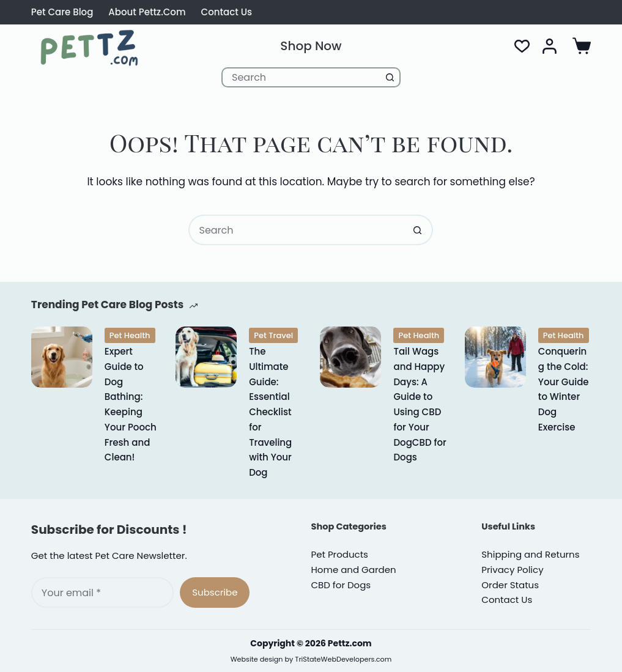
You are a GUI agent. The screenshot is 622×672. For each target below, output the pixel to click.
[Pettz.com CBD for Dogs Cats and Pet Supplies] (90, 48)
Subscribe (215, 592)
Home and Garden (353, 570)
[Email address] (102, 593)
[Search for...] (301, 77)
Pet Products (339, 554)
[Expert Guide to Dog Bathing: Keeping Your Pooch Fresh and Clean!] (62, 357)
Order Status (510, 585)
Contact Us (227, 12)
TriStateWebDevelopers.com (343, 659)
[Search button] (391, 77)
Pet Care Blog (62, 12)
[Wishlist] (522, 46)
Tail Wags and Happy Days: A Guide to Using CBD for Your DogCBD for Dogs (420, 404)
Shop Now (311, 46)
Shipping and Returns (530, 554)
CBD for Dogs (341, 585)
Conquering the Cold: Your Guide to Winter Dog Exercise (564, 389)
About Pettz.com (147, 12)
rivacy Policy (512, 570)
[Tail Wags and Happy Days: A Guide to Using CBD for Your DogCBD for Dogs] (350, 357)
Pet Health (130, 335)
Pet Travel (273, 335)
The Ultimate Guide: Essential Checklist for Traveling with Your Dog (270, 412)
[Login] (550, 46)
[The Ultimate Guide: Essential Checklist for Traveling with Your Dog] (206, 357)
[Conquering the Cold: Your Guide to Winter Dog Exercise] (495, 357)
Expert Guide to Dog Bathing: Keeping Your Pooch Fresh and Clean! (131, 404)
